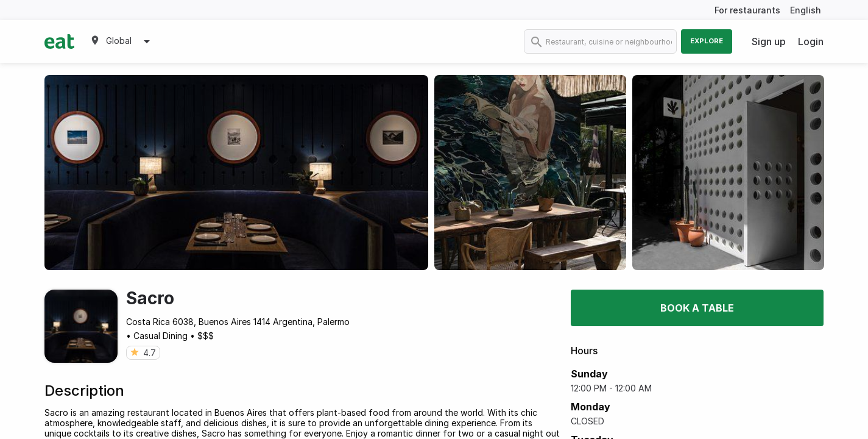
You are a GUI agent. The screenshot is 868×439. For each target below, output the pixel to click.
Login (811, 41)
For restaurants (747, 10)
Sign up (769, 41)
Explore (707, 41)
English (806, 10)
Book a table (697, 308)
